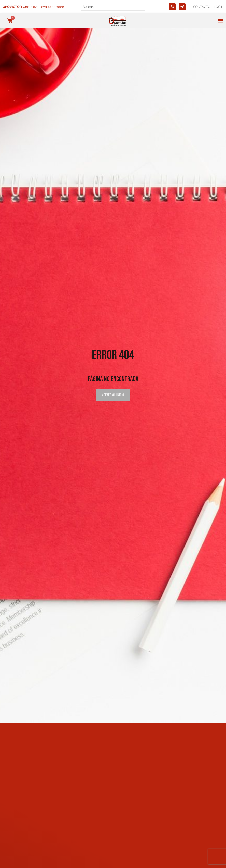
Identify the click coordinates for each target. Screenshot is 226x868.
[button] (221, 21)
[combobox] (113, 7)
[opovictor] (118, 21)
